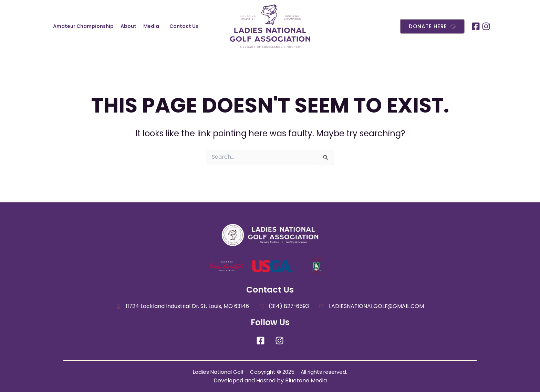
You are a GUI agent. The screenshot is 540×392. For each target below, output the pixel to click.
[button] (153, 26)
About (128, 26)
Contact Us (184, 26)
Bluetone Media (306, 380)
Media (151, 26)
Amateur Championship (83, 26)
